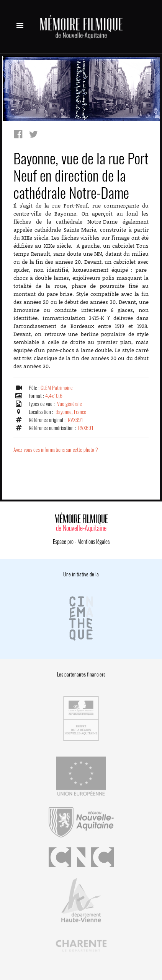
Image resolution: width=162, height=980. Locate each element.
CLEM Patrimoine (57, 388)
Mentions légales (93, 542)
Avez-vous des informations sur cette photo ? (56, 450)
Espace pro (63, 542)
